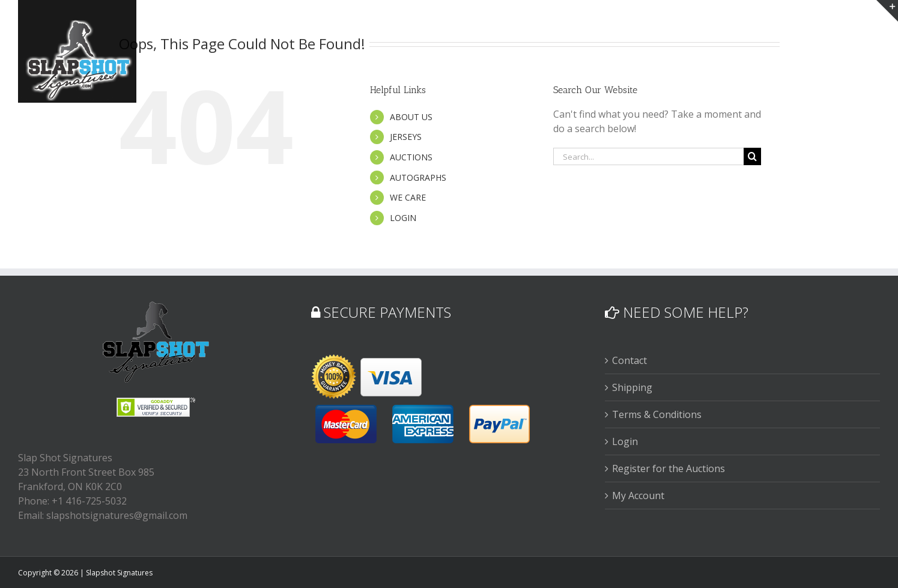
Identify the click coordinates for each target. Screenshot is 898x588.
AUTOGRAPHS (418, 177)
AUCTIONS (411, 157)
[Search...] (649, 156)
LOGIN (403, 218)
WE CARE (408, 197)
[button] (860, 25)
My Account (638, 496)
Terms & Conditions (657, 414)
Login (625, 441)
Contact (630, 360)
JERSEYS (406, 137)
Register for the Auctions (669, 468)
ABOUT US (411, 117)
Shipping (632, 387)
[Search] (752, 156)
